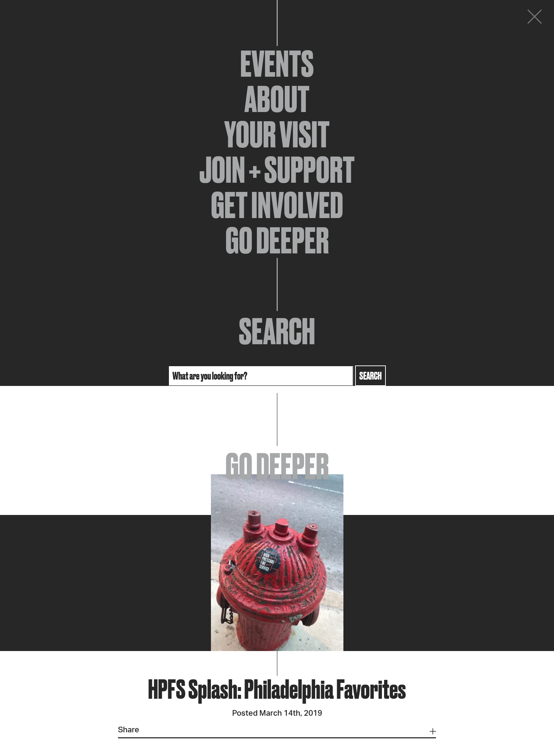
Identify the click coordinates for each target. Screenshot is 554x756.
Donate (492, 18)
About (277, 99)
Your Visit (277, 134)
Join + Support (277, 170)
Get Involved (277, 205)
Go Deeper (277, 240)
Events (277, 64)
